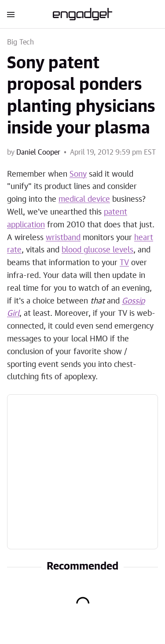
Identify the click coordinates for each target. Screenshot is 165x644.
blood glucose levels (97, 250)
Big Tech (21, 42)
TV (124, 263)
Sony (78, 174)
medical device (84, 200)
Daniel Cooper (38, 152)
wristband (63, 238)
